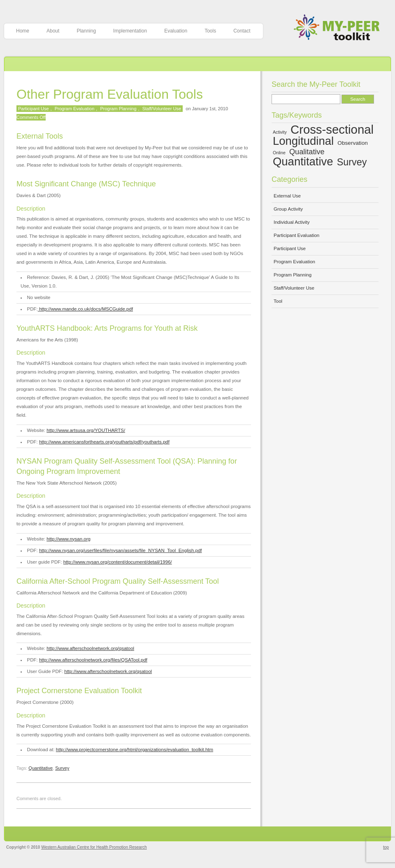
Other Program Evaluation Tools (110, 94)
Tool (278, 301)
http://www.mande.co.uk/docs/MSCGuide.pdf (85, 309)
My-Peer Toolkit (340, 28)
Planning (86, 31)
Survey (62, 768)
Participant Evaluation (296, 235)
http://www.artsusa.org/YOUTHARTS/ (86, 430)
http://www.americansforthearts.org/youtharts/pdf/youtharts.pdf (104, 442)
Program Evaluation (75, 109)
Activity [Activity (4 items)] (280, 132)
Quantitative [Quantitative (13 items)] (303, 161)
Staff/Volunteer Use (162, 109)
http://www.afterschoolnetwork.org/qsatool (90, 648)
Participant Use (34, 109)
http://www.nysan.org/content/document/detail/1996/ (118, 562)
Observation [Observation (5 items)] (353, 143)
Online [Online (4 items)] (279, 153)
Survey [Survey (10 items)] (352, 162)
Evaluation (176, 31)
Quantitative (41, 768)
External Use (287, 196)
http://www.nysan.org (69, 539)
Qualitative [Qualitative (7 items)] (307, 152)
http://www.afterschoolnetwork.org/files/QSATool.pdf (93, 660)
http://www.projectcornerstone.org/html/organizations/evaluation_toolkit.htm (135, 750)
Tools (210, 31)
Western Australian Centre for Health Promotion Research (94, 847)
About (53, 31)
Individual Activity (292, 222)
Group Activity (288, 209)
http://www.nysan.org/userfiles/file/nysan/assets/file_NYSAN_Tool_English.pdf (121, 550)
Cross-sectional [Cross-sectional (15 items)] (332, 129)
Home (23, 31)
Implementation (130, 31)
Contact (242, 31)
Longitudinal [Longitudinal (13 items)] (303, 141)
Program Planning (118, 109)
